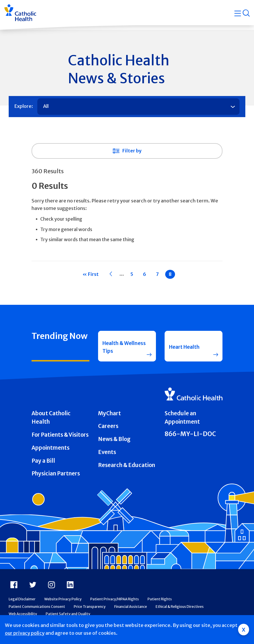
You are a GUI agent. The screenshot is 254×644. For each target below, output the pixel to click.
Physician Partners (56, 478)
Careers (108, 430)
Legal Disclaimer (22, 603)
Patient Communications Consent (37, 610)
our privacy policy (25, 633)
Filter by (132, 151)
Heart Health (186, 348)
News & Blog (114, 443)
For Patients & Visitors (60, 439)
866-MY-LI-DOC (190, 438)
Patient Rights (160, 603)
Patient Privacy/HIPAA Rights (115, 603)
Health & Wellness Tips (120, 348)
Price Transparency (90, 610)
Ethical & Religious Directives (180, 610)
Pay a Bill (43, 465)
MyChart (109, 417)
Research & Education (127, 469)
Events (107, 456)
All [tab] (46, 106)
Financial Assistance (131, 610)
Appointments (50, 452)
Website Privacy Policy (63, 603)
